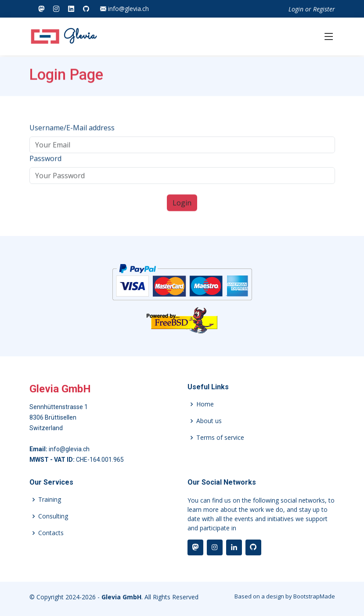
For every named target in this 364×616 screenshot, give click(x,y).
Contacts (51, 533)
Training (50, 500)
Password (45, 162)
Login (296, 9)
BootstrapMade (314, 596)
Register (324, 9)
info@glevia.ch (124, 9)
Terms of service (220, 438)
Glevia (63, 36)
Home (205, 404)
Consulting (53, 516)
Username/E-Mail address (72, 131)
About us (209, 421)
